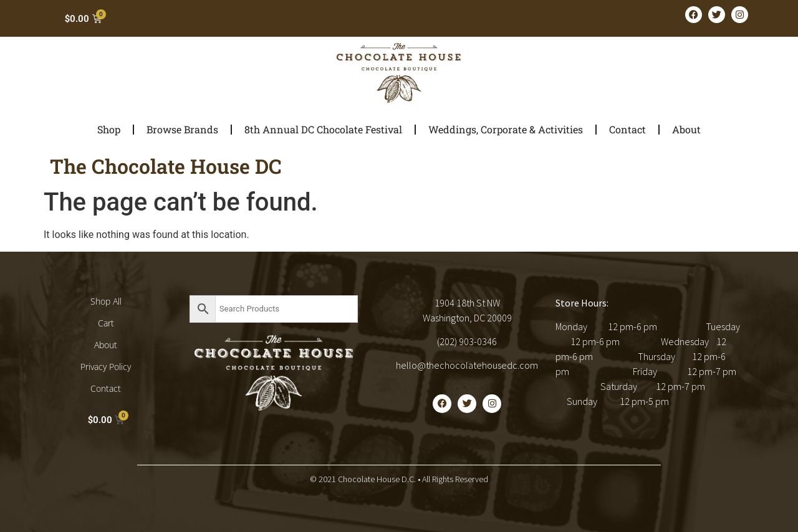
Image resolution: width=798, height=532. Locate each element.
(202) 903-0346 (467, 341)
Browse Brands (182, 129)
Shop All (106, 301)
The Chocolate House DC (166, 166)
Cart (106, 323)
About (686, 129)
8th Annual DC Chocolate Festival (323, 129)
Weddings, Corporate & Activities (506, 129)
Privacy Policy (106, 367)
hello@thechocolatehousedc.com (467, 365)
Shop (109, 129)
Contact (627, 129)
